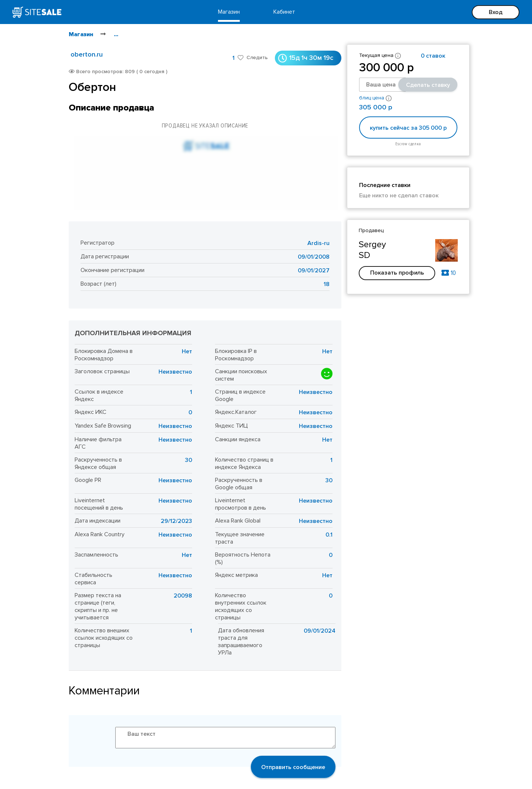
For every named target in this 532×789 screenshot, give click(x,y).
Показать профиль (397, 273)
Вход (496, 12)
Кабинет (284, 12)
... (116, 34)
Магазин (229, 12)
